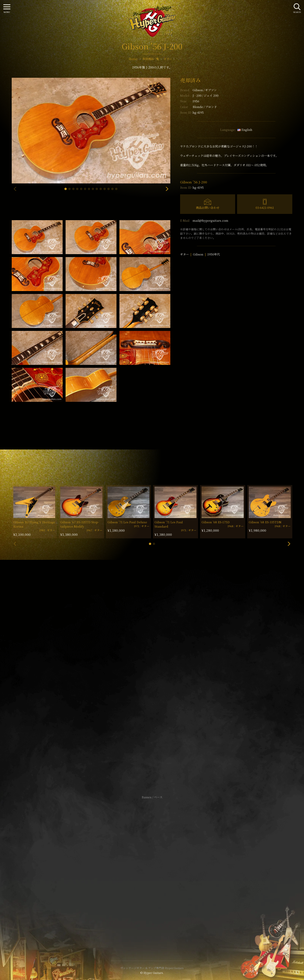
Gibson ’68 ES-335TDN (265, 522)
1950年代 (214, 254)
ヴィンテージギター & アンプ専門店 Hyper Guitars (152, 968)
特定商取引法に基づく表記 (152, 869)
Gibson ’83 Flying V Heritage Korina (34, 524)
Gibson (205, 90)
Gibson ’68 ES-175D (216, 522)
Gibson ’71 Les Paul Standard (169, 524)
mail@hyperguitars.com (210, 220)
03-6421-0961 (265, 208)
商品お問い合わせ (208, 208)
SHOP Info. (152, 680)
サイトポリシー (152, 863)
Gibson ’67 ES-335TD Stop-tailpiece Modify (80, 524)
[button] (66, 189)
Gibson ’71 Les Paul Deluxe (127, 522)
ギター (184, 254)
